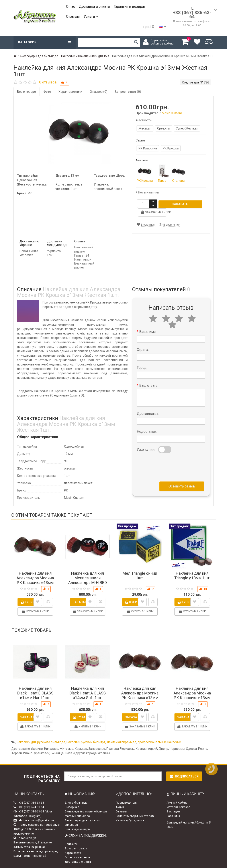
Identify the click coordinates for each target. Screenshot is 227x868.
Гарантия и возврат (130, 7)
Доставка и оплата (94, 7)
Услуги (91, 16)
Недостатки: (147, 431)
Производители (127, 802)
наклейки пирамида (122, 742)
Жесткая (145, 128)
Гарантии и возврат (78, 857)
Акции (120, 806)
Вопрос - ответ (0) (128, 92)
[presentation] (170, 466)
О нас (70, 7)
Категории (45, 42)
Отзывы (73, 16)
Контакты (71, 844)
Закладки (173, 811)
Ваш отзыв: (149, 385)
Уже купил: (146, 449)
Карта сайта (73, 852)
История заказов (179, 806)
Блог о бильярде (76, 802)
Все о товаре (26, 92)
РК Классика (148, 148)
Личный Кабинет (178, 802)
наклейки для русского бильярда (41, 742)
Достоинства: (148, 413)
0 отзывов (48, 82)
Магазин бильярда (77, 815)
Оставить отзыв (182, 486)
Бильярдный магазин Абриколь (86, 811)
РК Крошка (171, 148)
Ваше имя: (148, 331)
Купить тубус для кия (130, 820)
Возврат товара (76, 848)
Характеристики (70, 92)
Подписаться (184, 776)
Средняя (164, 128)
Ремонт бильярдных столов (135, 815)
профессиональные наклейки (159, 742)
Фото (47, 92)
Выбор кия (72, 806)
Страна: (143, 349)
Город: (142, 367)
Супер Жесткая (187, 128)
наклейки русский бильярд (86, 742)
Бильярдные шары (78, 828)
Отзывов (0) (99, 92)
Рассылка (173, 815)
